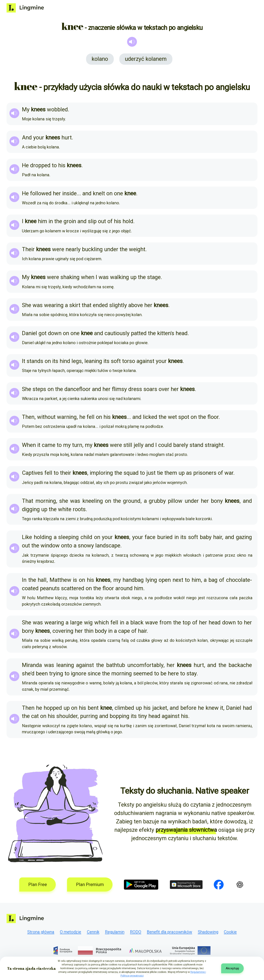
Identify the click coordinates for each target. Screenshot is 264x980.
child (86, 537)
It (24, 361)
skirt (75, 305)
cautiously (117, 333)
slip (92, 221)
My (26, 110)
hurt (67, 138)
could (165, 445)
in (51, 221)
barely (181, 445)
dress (135, 389)
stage (154, 277)
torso (129, 361)
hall (42, 580)
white (65, 509)
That (28, 501)
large (76, 623)
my (67, 445)
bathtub (116, 665)
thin (89, 631)
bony (217, 501)
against (145, 361)
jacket (160, 708)
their (66, 473)
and (87, 193)
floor (213, 417)
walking (119, 277)
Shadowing (208, 932)
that (87, 305)
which (102, 623)
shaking (70, 277)
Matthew (60, 580)
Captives (32, 473)
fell (91, 417)
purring (89, 716)
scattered (73, 588)
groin (70, 221)
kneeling (93, 501)
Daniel (30, 333)
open (165, 580)
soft (116, 361)
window (50, 546)
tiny (143, 716)
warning (67, 417)
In (24, 580)
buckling (92, 249)
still (128, 445)
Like (27, 537)
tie (160, 473)
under (111, 249)
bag (213, 580)
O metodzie (71, 932)
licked (150, 417)
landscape (108, 546)
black (137, 623)
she (64, 501)
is (75, 580)
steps (39, 389)
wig (88, 623)
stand (196, 445)
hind (65, 361)
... (79, 193)
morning (46, 501)
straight (214, 445)
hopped (53, 708)
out (102, 221)
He (25, 165)
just (151, 473)
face (150, 537)
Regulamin (115, 932)
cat (35, 716)
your (39, 138)
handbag (133, 580)
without (46, 417)
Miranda (32, 665)
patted (139, 333)
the (58, 221)
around (124, 588)
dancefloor (77, 389)
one (118, 193)
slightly (118, 305)
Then (28, 417)
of (110, 221)
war (229, 473)
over (164, 389)
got (43, 333)
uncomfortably (145, 665)
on (109, 193)
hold (128, 221)
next (178, 580)
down (55, 333)
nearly (73, 249)
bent (93, 708)
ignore (79, 674)
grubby (157, 501)
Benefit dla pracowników (169, 932)
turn (77, 445)
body (101, 631)
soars (150, 389)
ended (100, 305)
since (94, 674)
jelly (139, 445)
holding (43, 537)
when (88, 277)
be (163, 674)
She (27, 305)
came (49, 445)
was (104, 277)
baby (206, 537)
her (57, 193)
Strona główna (41, 932)
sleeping (68, 537)
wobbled (57, 110)
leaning (93, 361)
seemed (143, 674)
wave (151, 623)
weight (137, 249)
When (29, 445)
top (187, 623)
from (166, 623)
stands (35, 361)
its (55, 361)
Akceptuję (232, 968)
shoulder (67, 716)
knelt (99, 193)
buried (165, 537)
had (247, 708)
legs (77, 361)
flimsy (119, 389)
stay (192, 674)
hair (218, 537)
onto (67, 546)
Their (28, 249)
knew (212, 708)
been (42, 674)
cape (124, 631)
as (189, 473)
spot (184, 417)
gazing (244, 537)
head (182, 333)
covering (63, 631)
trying (56, 674)
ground (132, 501)
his (62, 165)
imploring (101, 473)
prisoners (205, 473)
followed (41, 193)
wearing (54, 305)
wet (172, 417)
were (58, 249)
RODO (136, 932)
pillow (175, 501)
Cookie (230, 932)
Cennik (93, 932)
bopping (119, 716)
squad (131, 473)
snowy (86, 546)
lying (151, 580)
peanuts (50, 588)
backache (240, 665)
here (173, 674)
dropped (40, 165)
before (188, 708)
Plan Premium (90, 884)
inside (69, 193)
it (39, 445)
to (54, 165)
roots (79, 509)
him (43, 221)
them (171, 473)
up (133, 277)
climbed (124, 708)
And (27, 138)
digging (31, 509)
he (82, 417)
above (136, 305)
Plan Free (38, 884)
